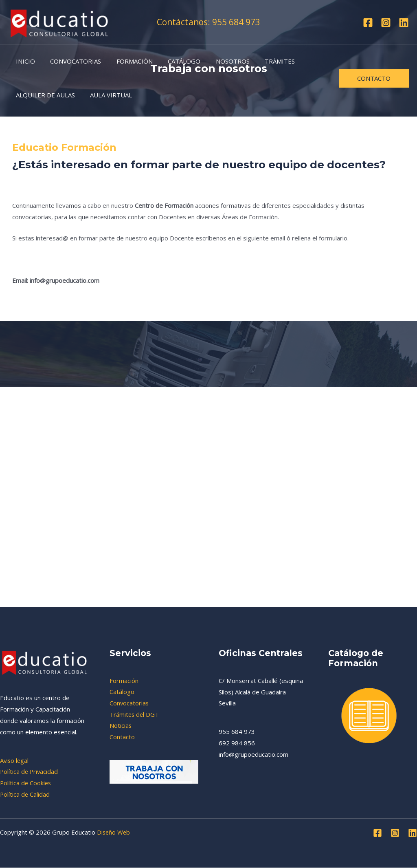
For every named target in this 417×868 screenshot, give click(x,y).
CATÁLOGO (173, 61)
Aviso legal (15, 760)
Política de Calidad (25, 794)
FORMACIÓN (127, 61)
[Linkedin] (404, 23)
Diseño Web (114, 833)
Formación (124, 681)
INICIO (24, 61)
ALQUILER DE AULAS (44, 95)
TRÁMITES (263, 61)
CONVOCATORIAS (71, 61)
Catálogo (122, 692)
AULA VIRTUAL (106, 95)
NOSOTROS (219, 61)
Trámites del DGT (135, 714)
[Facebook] (368, 23)
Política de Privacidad (30, 771)
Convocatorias (129, 703)
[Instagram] (386, 23)
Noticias (121, 726)
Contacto (122, 737)
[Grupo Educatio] (59, 21)
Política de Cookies (26, 783)
